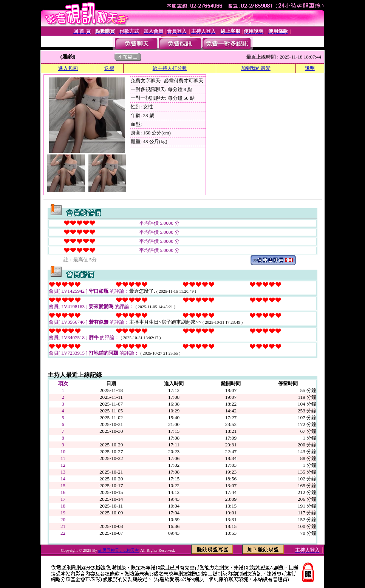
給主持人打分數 (170, 68)
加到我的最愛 (256, 68)
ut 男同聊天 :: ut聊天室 (119, 550)
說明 (310, 68)
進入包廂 (68, 68)
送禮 (109, 68)
